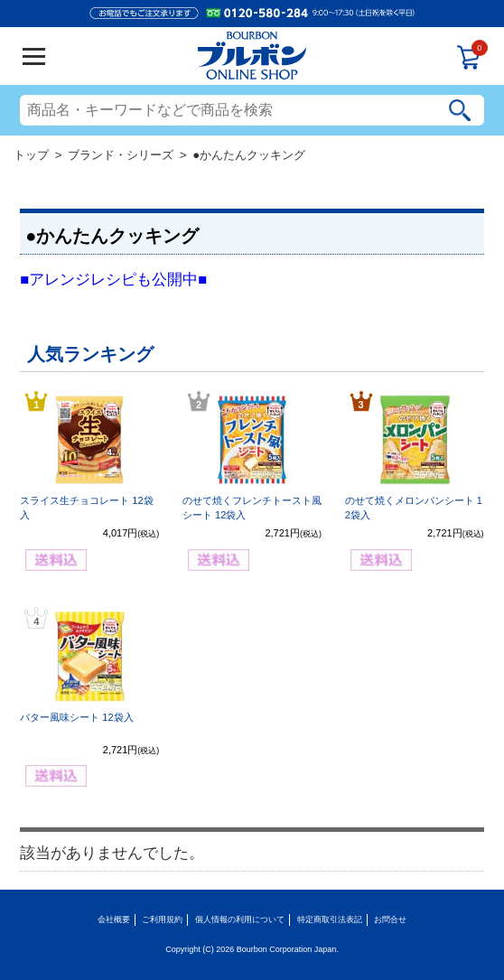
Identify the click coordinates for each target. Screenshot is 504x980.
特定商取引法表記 (330, 919)
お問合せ (390, 919)
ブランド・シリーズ (121, 155)
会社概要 (114, 919)
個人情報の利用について (240, 919)
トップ (31, 155)
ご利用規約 (162, 919)
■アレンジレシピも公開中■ (113, 280)
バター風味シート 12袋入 (76, 717)
